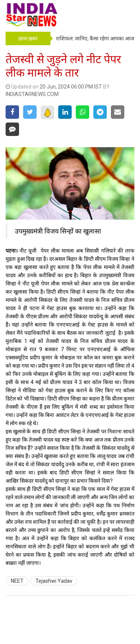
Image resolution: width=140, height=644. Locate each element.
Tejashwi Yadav (54, 581)
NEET (17, 581)
